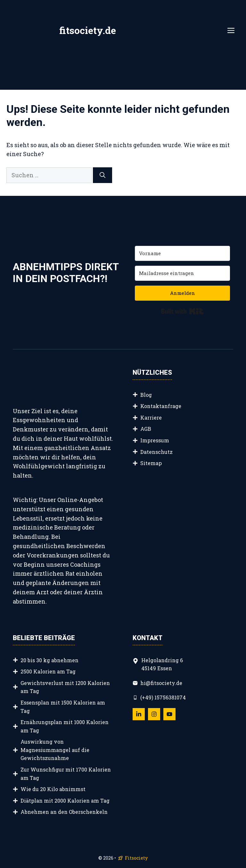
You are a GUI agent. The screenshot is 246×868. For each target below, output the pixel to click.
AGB (146, 429)
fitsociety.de (88, 30)
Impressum (155, 440)
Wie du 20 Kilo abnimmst (53, 789)
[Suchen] (102, 175)
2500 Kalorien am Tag (48, 671)
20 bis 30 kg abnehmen (49, 660)
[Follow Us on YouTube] (169, 714)
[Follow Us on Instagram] (154, 714)
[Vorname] (182, 253)
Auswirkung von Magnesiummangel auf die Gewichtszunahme (55, 750)
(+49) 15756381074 (163, 697)
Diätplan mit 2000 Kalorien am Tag (65, 801)
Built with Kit (182, 311)
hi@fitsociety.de (161, 683)
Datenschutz (156, 452)
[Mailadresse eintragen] (182, 273)
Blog (146, 395)
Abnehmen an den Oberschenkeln (64, 812)
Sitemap (151, 463)
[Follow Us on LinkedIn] (139, 714)
